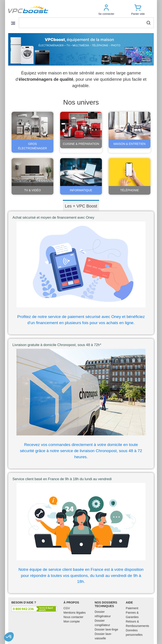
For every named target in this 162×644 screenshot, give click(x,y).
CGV (67, 608)
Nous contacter (73, 617)
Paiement (132, 608)
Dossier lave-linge (106, 629)
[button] (106, 10)
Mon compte (72, 621)
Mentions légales (75, 613)
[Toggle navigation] (13, 23)
